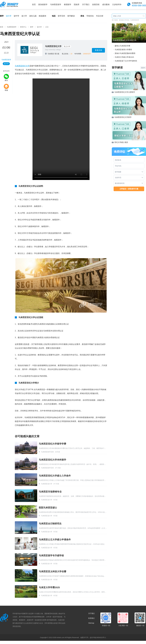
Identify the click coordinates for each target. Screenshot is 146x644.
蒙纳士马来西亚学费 (122, 46)
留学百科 (61, 16)
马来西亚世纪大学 (53, 46)
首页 (34, 5)
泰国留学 (68, 5)
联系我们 (91, 618)
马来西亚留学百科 (47, 452)
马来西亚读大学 (47, 484)
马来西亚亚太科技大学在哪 (52, 571)
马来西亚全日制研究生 (50, 524)
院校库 (77, 5)
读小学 (24, 16)
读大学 (9, 16)
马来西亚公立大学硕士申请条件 (55, 540)
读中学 (16, 16)
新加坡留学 (43, 5)
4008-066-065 (139, 5)
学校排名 (90, 16)
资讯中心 (23, 27)
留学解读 (71, 16)
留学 (32, 27)
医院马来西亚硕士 (48, 508)
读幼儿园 (33, 16)
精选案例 (42, 16)
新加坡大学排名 (124, 20)
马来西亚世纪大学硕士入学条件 (55, 476)
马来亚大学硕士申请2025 (124, 57)
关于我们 (86, 5)
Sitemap (91, 623)
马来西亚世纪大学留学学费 (52, 444)
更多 (143, 68)
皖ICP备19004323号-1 (98, 637)
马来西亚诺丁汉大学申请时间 (126, 61)
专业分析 (100, 16)
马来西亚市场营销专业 (50, 492)
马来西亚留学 (56, 5)
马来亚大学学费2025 (49, 587)
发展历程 (96, 5)
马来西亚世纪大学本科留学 (52, 460)
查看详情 (98, 50)
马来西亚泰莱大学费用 (123, 50)
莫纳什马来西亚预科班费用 (125, 53)
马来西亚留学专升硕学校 (51, 556)
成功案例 (106, 5)
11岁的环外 (117, 5)
